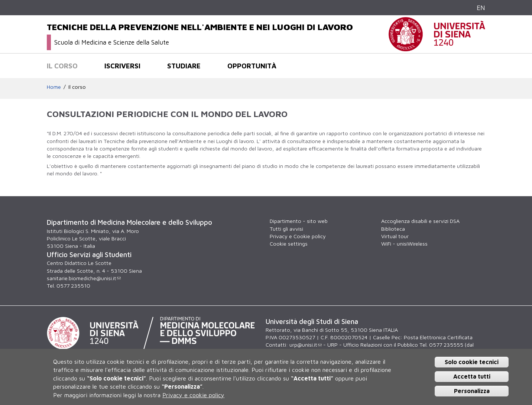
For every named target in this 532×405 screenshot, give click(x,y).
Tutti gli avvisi (286, 229)
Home (54, 87)
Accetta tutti (472, 376)
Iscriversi (122, 66)
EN (481, 8)
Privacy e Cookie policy (298, 236)
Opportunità (252, 66)
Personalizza (472, 391)
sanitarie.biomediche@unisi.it (84, 278)
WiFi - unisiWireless (404, 244)
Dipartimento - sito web (299, 221)
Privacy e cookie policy (193, 395)
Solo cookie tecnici (472, 362)
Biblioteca (393, 229)
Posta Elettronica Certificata (438, 337)
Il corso (62, 66)
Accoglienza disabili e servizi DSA (420, 221)
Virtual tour (395, 236)
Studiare (184, 66)
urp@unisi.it (306, 345)
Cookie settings (289, 244)
